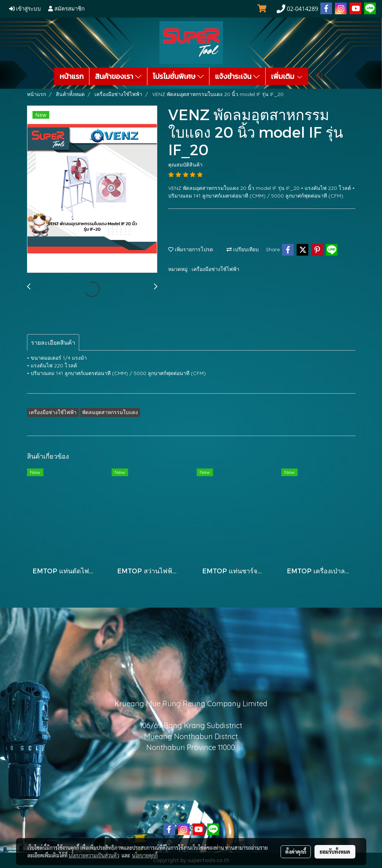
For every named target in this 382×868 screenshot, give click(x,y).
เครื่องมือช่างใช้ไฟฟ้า (215, 269)
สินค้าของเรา (118, 76)
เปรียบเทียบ (243, 249)
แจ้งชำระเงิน (237, 76)
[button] (320, 76)
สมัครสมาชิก (66, 9)
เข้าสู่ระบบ (25, 9)
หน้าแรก (72, 76)
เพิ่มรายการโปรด (191, 249)
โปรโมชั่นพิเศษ (178, 76)
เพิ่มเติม (287, 76)
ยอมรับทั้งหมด (335, 852)
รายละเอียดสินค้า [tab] (53, 343)
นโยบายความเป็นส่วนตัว (94, 855)
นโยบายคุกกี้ (145, 855)
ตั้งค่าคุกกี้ (296, 852)
